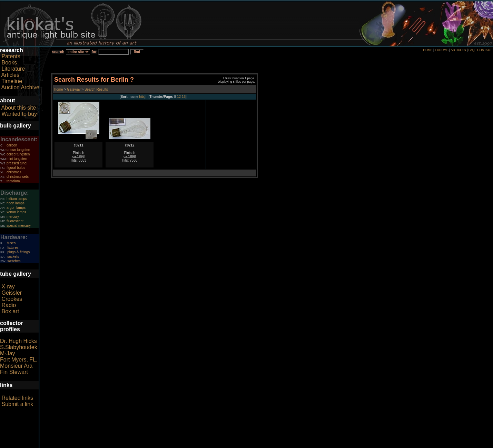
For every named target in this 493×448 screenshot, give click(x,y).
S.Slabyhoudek (19, 347)
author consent (278, 444)
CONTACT (485, 50)
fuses (11, 243)
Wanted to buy (19, 114)
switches (14, 261)
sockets (13, 257)
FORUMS (442, 50)
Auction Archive (20, 87)
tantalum (13, 181)
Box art (10, 311)
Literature (13, 69)
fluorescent (15, 221)
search (58, 52)
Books (9, 63)
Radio (9, 305)
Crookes (12, 299)
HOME (428, 50)
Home (59, 89)
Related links (17, 398)
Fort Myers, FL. (19, 360)
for (94, 52)
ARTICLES (459, 50)
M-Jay (8, 353)
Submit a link (17, 404)
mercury (13, 217)
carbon (12, 145)
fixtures (13, 248)
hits (142, 97)
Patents (11, 56)
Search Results (96, 89)
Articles (10, 75)
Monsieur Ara (16, 366)
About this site (19, 108)
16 (184, 97)
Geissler (12, 293)
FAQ (472, 50)
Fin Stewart (14, 372)
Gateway (73, 89)
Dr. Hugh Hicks (18, 341)
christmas (14, 172)
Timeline (12, 81)
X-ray (8, 287)
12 (179, 97)
